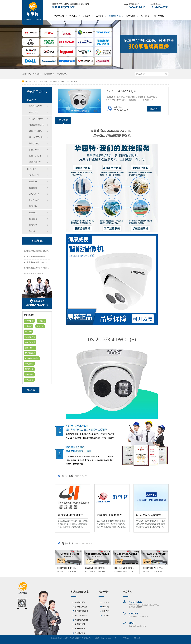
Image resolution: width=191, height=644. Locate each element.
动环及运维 (34, 200)
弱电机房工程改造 (82, 611)
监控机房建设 (80, 624)
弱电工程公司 (30, 348)
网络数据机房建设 (82, 620)
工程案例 (100, 16)
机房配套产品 (115, 16)
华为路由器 (37, 74)
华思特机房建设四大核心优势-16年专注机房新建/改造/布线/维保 (48, 251)
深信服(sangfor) (36, 119)
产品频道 (44, 81)
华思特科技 (29, 321)
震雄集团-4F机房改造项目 (73, 515)
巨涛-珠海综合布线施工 (150, 515)
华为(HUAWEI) (35, 106)
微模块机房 (34, 175)
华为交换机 (29, 364)
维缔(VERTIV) (35, 162)
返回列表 (31, 390)
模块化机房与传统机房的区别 (35, 257)
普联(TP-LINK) (35, 131)
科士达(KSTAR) (36, 137)
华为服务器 (29, 380)
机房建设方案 (30, 337)
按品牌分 (54, 81)
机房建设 (73, 16)
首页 (36, 81)
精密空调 (33, 188)
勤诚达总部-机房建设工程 (112, 515)
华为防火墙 (29, 369)
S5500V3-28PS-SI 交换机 (154, 568)
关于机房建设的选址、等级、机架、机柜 (39, 263)
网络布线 (28, 332)
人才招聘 (106, 615)
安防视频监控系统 (32, 358)
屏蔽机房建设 (80, 629)
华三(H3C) (34, 112)
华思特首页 (59, 16)
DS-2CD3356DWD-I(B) (69, 81)
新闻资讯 (145, 16)
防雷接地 (33, 225)
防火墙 (32, 231)
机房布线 (33, 212)
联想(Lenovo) (35, 150)
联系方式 (128, 592)
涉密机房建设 (80, 633)
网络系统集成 (30, 342)
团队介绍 (106, 611)
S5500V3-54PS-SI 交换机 (125, 568)
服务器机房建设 (81, 615)
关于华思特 (159, 16)
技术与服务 (131, 16)
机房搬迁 (28, 326)
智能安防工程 (30, 353)
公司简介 (106, 602)
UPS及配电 (34, 194)
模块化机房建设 (81, 607)
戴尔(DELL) (34, 143)
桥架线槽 (33, 219)
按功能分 (31, 169)
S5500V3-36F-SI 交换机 (96, 568)
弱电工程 (86, 16)
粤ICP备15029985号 (109, 638)
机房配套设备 (49, 74)
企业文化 (106, 607)
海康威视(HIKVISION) (38, 125)
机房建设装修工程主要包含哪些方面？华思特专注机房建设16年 (48, 268)
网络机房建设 (80, 602)
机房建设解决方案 (80, 592)
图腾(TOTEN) (35, 156)
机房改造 (40, 326)
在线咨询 (154, 109)
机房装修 (33, 181)
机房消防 (33, 206)
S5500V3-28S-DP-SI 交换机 (69, 568)
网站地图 (137, 638)
